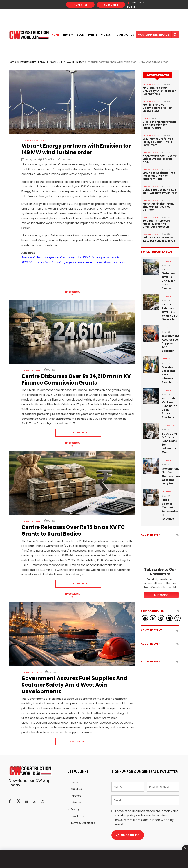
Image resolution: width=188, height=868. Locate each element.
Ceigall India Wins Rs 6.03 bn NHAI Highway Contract (160, 189)
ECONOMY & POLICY (151, 85)
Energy (146, 118)
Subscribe (111, 5)
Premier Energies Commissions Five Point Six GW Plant (160, 107)
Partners (76, 796)
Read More (78, 432)
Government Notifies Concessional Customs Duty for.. (170, 470)
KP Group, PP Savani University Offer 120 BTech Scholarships (159, 91)
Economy (167, 257)
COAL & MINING (169, 420)
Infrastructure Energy (33, 62)
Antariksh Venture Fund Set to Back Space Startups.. (170, 403)
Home (55, 35)
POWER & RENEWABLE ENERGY (67, 62)
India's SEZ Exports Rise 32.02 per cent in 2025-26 (159, 235)
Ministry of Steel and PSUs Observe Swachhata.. (170, 370)
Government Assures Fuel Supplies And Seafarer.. (170, 339)
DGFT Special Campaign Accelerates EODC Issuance (170, 503)
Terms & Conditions (82, 823)
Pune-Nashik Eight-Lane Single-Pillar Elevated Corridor (158, 204)
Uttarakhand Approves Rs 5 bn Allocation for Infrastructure (159, 124)
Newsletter (77, 816)
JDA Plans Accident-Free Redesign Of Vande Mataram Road (158, 174)
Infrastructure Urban (31, 370)
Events (93, 35)
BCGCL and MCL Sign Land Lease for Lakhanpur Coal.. (169, 437)
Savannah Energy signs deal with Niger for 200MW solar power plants (69, 257)
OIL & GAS (166, 323)
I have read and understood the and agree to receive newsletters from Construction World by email (147, 818)
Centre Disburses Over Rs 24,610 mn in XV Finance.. (169, 275)
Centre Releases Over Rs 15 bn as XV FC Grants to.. (170, 308)
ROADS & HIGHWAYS (151, 151)
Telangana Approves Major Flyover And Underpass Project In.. (156, 220)
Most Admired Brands (153, 35)
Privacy (75, 809)
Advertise (80, 5)
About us (76, 789)
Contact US (125, 35)
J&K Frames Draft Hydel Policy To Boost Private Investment (158, 141)
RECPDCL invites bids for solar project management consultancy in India (71, 262)
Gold (80, 35)
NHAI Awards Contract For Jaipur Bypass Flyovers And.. (159, 157)
